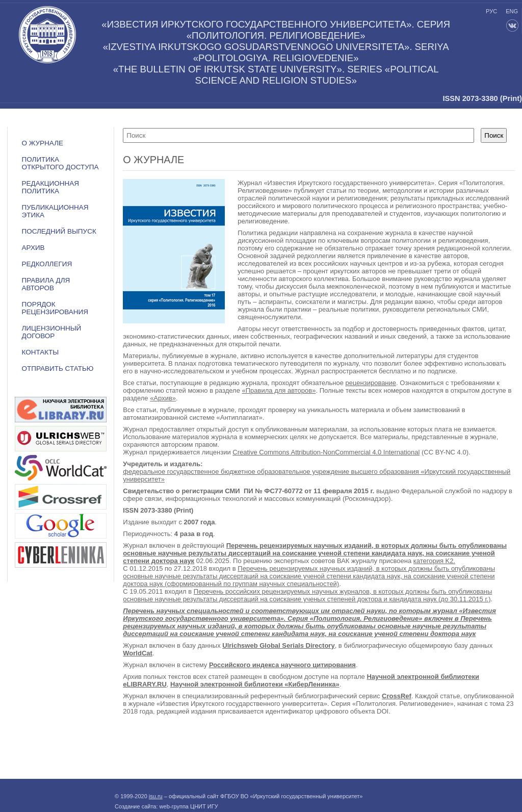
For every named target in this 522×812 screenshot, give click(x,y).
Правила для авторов (46, 284)
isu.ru (156, 796)
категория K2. (434, 561)
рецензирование (371, 383)
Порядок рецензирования (55, 308)
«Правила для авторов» (279, 390)
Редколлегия (47, 264)
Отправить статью (57, 369)
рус (491, 11)
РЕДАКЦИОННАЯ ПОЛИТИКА (50, 187)
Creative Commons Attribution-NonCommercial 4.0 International (326, 452)
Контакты (40, 352)
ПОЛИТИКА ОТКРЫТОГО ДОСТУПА (60, 163)
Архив (33, 248)
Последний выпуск (59, 231)
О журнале (42, 143)
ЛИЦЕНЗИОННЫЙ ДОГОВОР (51, 332)
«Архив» (163, 398)
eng (512, 11)
